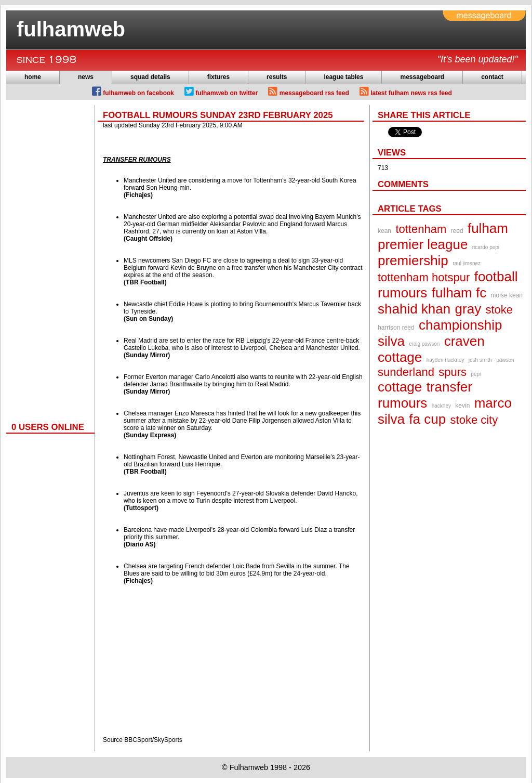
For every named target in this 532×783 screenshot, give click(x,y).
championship (460, 325)
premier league (423, 244)
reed (457, 231)
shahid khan (414, 309)
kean (384, 231)
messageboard (422, 77)
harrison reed (396, 328)
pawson (505, 360)
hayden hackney (445, 360)
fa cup (427, 419)
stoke (500, 310)
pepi (476, 374)
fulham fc (459, 293)
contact (492, 77)
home (33, 77)
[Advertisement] (48, 261)
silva (391, 341)
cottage (400, 387)
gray (468, 309)
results (277, 77)
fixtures (218, 77)
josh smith (480, 360)
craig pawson (424, 344)
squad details (150, 77)
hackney (441, 406)
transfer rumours (425, 395)
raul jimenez (467, 263)
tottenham (421, 229)
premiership (413, 260)
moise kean (507, 295)
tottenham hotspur (424, 277)
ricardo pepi (486, 247)
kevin (462, 406)
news (86, 77)
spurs (453, 372)
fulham (488, 228)
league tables (343, 77)
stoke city (474, 420)
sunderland (406, 372)
